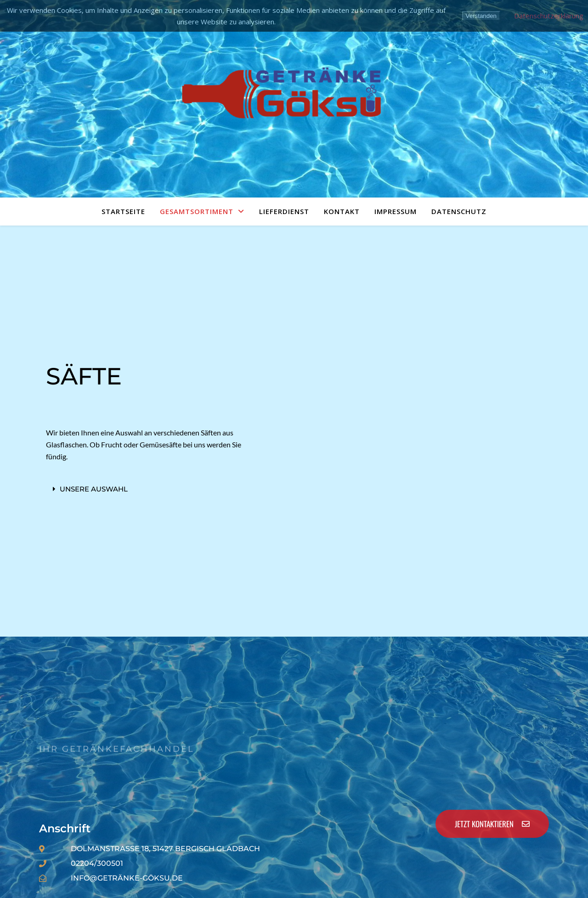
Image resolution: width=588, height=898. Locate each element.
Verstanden (481, 16)
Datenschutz (459, 211)
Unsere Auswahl (94, 489)
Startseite (123, 211)
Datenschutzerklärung (549, 16)
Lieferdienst (284, 211)
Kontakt (342, 211)
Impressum (396, 211)
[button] (151, 489)
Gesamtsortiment (197, 211)
